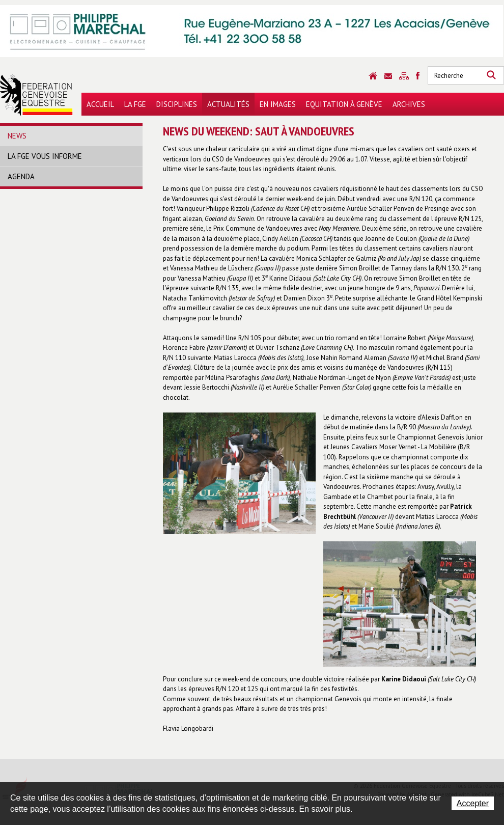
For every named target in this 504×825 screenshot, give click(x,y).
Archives (409, 104)
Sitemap (404, 76)
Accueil (100, 104)
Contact (388, 76)
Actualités (228, 104)
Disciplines (177, 104)
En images (278, 104)
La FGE (135, 104)
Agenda (21, 176)
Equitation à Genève (344, 104)
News (17, 136)
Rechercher (491, 75)
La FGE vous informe (45, 156)
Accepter (473, 803)
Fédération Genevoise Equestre (36, 95)
